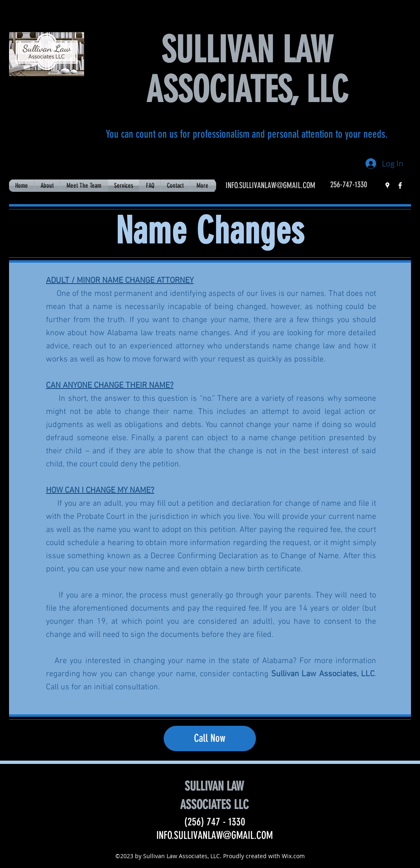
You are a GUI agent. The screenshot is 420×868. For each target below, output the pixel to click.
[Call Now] (210, 738)
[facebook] (400, 185)
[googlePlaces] (387, 185)
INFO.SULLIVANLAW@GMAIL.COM (270, 185)
